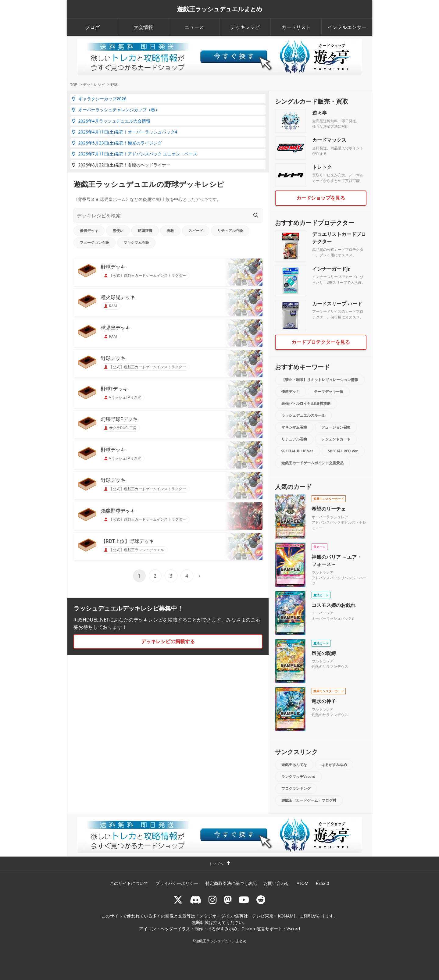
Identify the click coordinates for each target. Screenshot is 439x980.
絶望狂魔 (145, 231)
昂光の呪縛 (324, 653)
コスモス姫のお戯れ (334, 605)
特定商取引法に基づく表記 (231, 883)
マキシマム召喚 (136, 242)
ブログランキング (296, 788)
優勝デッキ (89, 231)
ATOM (303, 883)
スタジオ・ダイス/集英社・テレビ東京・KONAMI (247, 916)
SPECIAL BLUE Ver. (298, 451)
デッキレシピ (245, 27)
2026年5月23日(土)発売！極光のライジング (117, 143)
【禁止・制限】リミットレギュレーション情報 (320, 380)
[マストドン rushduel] (228, 900)
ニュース (194, 27)
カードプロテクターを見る (321, 342)
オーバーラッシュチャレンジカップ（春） (116, 110)
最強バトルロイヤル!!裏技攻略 (306, 403)
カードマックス (329, 140)
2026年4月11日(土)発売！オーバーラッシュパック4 (125, 132)
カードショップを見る (321, 198)
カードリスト (296, 27)
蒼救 (170, 231)
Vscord (293, 929)
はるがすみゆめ (334, 765)
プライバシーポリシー (177, 883)
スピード (196, 231)
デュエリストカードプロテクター (339, 238)
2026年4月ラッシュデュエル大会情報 (111, 121)
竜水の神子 (324, 701)
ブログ (92, 27)
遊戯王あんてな (294, 765)
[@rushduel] (178, 900)
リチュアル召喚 (230, 231)
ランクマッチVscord (298, 777)
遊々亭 (319, 113)
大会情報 (143, 27)
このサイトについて (129, 883)
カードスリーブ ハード (337, 304)
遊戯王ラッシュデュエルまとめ (220, 9)
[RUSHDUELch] (244, 900)
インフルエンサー (347, 27)
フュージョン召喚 (95, 242)
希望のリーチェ (329, 509)
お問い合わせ (277, 883)
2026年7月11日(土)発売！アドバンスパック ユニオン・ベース (135, 154)
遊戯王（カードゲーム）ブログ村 (309, 800)
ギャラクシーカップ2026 (99, 99)
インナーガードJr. (331, 269)
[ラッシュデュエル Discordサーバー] (196, 900)
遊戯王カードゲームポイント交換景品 (312, 463)
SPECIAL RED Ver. (343, 451)
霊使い (118, 231)
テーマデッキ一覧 (329, 392)
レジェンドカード (336, 439)
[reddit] (261, 900)
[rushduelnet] (212, 900)
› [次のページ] (200, 576)
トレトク (322, 167)
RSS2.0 (323, 883)
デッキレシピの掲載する (168, 641)
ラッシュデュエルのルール (303, 415)
